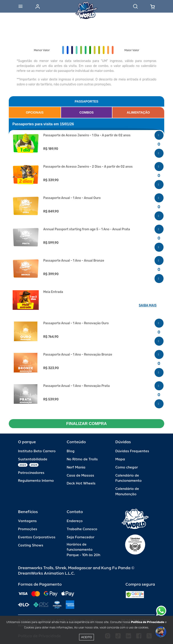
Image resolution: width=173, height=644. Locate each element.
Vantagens (27, 521)
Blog (71, 451)
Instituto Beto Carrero (37, 451)
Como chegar (127, 467)
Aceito (86, 637)
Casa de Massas (80, 476)
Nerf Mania (76, 467)
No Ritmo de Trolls (82, 459)
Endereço (75, 521)
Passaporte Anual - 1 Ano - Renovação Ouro (76, 323)
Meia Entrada (53, 292)
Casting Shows (31, 545)
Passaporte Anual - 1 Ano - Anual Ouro (72, 198)
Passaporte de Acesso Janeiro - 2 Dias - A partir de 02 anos (88, 167)
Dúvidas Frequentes (132, 451)
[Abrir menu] (20, 6)
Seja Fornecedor (81, 537)
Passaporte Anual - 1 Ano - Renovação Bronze (78, 355)
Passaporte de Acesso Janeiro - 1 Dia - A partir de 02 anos (87, 135)
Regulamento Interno (36, 481)
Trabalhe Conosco (82, 529)
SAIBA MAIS (148, 305)
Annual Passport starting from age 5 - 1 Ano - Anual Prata (87, 229)
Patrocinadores (31, 473)
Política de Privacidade (148, 622)
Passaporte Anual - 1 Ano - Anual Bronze (74, 261)
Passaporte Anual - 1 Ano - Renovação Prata (76, 386)
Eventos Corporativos (37, 537)
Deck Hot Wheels (81, 483)
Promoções (28, 529)
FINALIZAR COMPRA (86, 424)
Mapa (120, 459)
